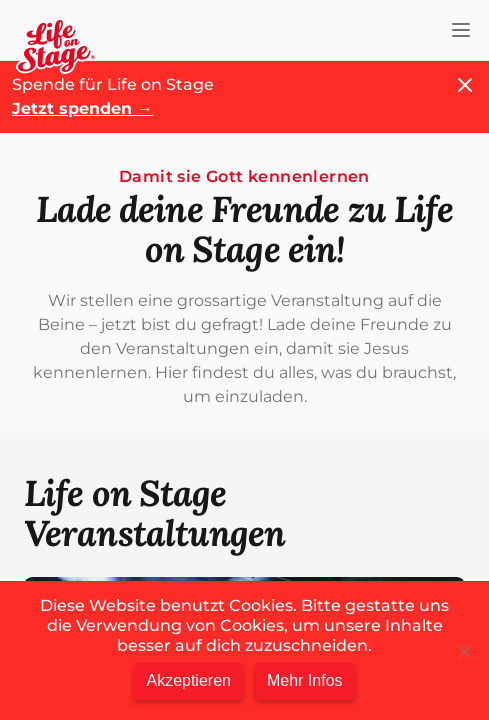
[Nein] (464, 651)
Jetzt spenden (82, 108)
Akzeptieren (188, 680)
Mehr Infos (305, 680)
